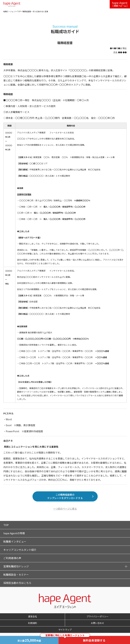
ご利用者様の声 (12, 558)
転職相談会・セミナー (16, 575)
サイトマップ (65, 630)
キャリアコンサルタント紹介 (20, 550)
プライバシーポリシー (97, 616)
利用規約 (32, 623)
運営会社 (32, 616)
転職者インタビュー (15, 541)
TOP (6, 525)
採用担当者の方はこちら (17, 583)
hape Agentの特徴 (14, 533)
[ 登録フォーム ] (120, 4)
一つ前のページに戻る (65, 509)
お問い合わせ (97, 623)
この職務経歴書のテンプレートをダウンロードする (65, 496)
